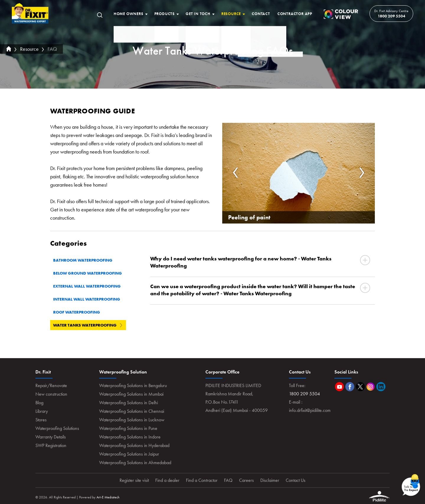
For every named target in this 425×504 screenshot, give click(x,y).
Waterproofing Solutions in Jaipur (129, 454)
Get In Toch (198, 14)
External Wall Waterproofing (90, 286)
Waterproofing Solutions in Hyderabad (134, 445)
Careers (246, 480)
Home (30, 13)
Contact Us (296, 480)
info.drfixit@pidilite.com (310, 410)
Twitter (360, 387)
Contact (261, 14)
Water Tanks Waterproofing (88, 325)
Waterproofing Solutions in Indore (130, 437)
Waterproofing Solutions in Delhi (129, 403)
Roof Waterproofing (79, 312)
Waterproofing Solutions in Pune (128, 428)
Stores (41, 420)
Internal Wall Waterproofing (89, 299)
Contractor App (295, 14)
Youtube (340, 387)
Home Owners (129, 14)
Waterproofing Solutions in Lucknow (132, 420)
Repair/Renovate (51, 385)
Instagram (371, 387)
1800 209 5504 (392, 16)
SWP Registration (51, 445)
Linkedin (381, 387)
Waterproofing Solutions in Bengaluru (133, 385)
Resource (231, 14)
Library (42, 411)
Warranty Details (51, 437)
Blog (39, 403)
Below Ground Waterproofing (90, 273)
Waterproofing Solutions (57, 428)
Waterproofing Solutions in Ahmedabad (135, 463)
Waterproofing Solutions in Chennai (132, 411)
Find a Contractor (202, 480)
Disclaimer (270, 480)
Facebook (350, 387)
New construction (51, 394)
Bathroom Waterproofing (86, 260)
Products (165, 14)
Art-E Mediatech (108, 497)
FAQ (52, 49)
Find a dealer (167, 480)
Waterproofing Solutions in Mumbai (131, 394)
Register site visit (134, 480)
